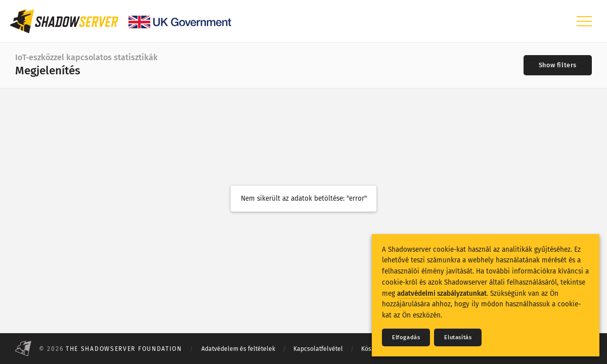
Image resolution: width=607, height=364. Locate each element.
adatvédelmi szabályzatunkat (442, 293)
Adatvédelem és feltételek (238, 349)
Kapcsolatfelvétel (318, 349)
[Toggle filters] (558, 65)
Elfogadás (406, 337)
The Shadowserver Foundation (124, 349)
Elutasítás (458, 337)
